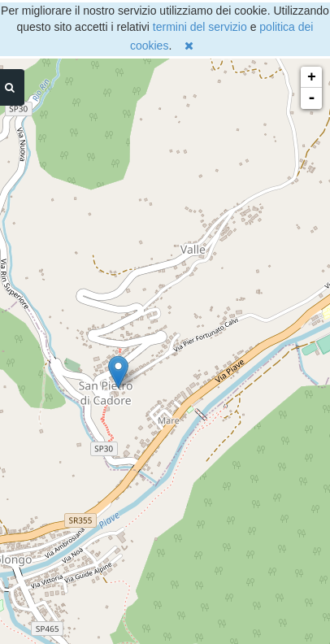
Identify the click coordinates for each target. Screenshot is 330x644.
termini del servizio (200, 27)
